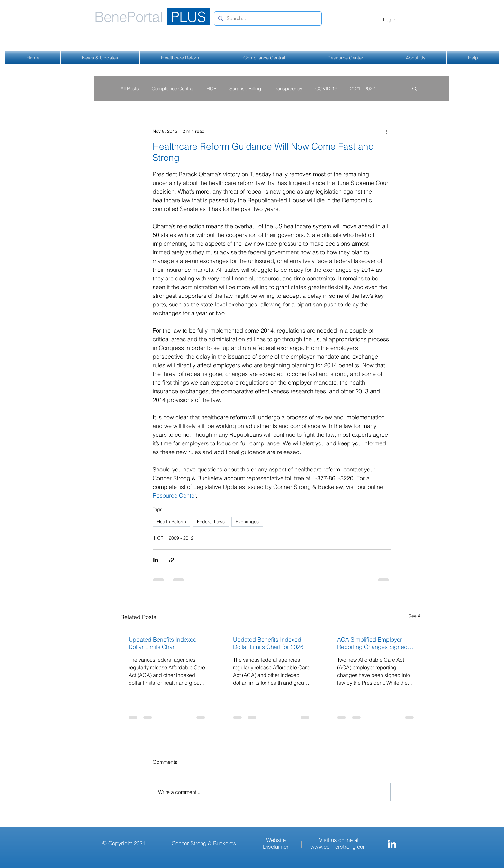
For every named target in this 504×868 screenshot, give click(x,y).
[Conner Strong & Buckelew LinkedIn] (392, 844)
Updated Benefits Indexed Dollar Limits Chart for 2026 (268, 643)
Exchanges (247, 522)
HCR (212, 89)
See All (416, 616)
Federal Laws (211, 522)
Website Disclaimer (276, 843)
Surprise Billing (245, 89)
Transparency (288, 89)
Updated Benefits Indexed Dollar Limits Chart (163, 643)
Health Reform (171, 522)
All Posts (130, 89)
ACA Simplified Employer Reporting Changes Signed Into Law (372, 643)
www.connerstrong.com (339, 847)
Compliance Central (173, 89)
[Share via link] (171, 560)
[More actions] (387, 131)
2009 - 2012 (181, 538)
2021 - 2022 (362, 89)
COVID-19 (326, 89)
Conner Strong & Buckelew (204, 843)
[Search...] (267, 18)
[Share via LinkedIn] (156, 560)
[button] (414, 88)
